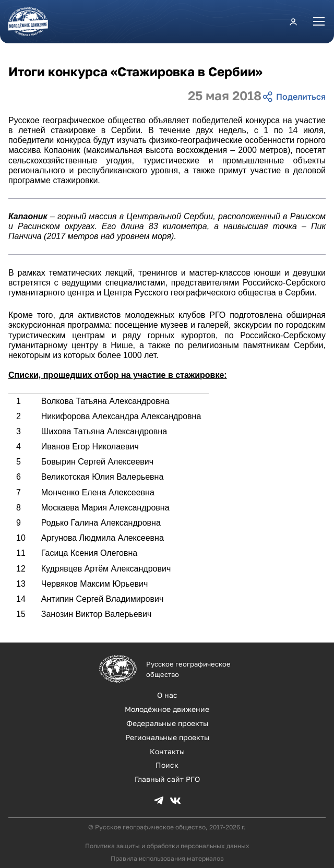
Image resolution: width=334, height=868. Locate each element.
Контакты (167, 751)
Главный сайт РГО (167, 779)
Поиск (167, 765)
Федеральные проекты (167, 723)
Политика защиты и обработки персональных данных (167, 846)
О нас (167, 695)
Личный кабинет (293, 21)
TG (159, 801)
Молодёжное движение (167, 709)
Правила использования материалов (167, 858)
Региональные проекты (167, 737)
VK (175, 801)
